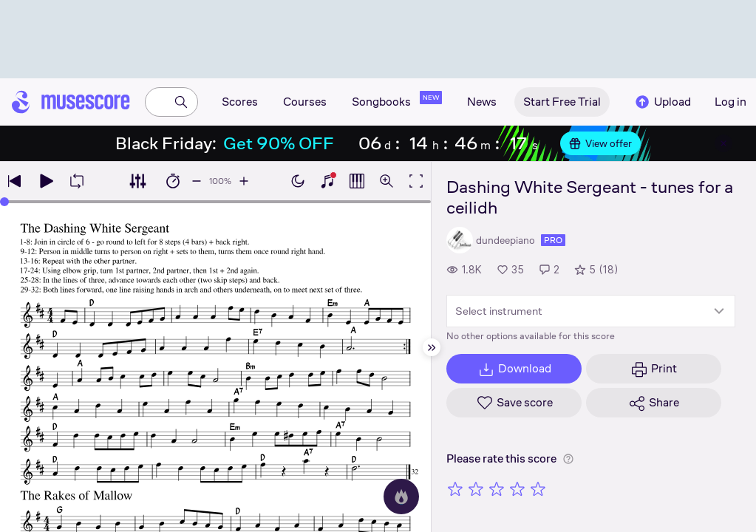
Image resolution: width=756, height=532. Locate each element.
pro (553, 240)
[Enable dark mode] (298, 181)
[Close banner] (723, 143)
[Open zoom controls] (386, 181)
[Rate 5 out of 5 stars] (538, 488)
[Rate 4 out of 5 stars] (517, 488)
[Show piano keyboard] (327, 181)
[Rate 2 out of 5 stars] (476, 488)
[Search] (181, 102)
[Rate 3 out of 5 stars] (497, 488)
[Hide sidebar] (432, 347)
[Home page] (71, 102)
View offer (600, 143)
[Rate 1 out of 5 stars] (455, 488)
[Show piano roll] (357, 181)
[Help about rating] (568, 459)
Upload (662, 102)
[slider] (4, 202)
